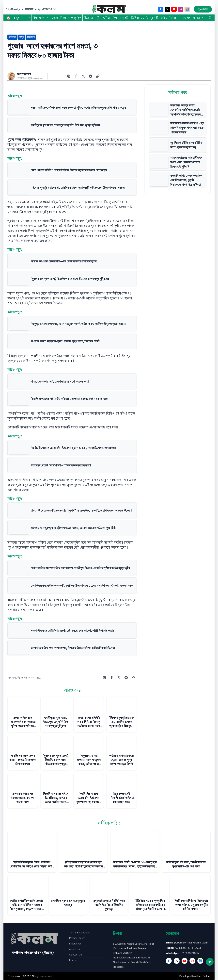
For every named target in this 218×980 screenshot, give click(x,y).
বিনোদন (88, 18)
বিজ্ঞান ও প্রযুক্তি (71, 18)
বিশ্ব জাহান (41, 18)
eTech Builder (203, 976)
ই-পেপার (203, 9)
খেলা (55, 18)
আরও (198, 18)
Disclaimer (75, 944)
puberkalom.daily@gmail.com (191, 943)
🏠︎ (8, 18)
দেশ (28, 18)
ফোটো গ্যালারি (150, 18)
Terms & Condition (80, 933)
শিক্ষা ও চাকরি (121, 18)
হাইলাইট (31, 37)
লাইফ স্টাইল (169, 18)
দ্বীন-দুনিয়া (103, 18)
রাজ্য (18, 18)
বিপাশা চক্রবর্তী (24, 74)
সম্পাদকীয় (185, 18)
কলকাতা (12, 37)
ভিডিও (135, 18)
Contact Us (75, 955)
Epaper (73, 960)
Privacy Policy (77, 938)
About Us (74, 949)
